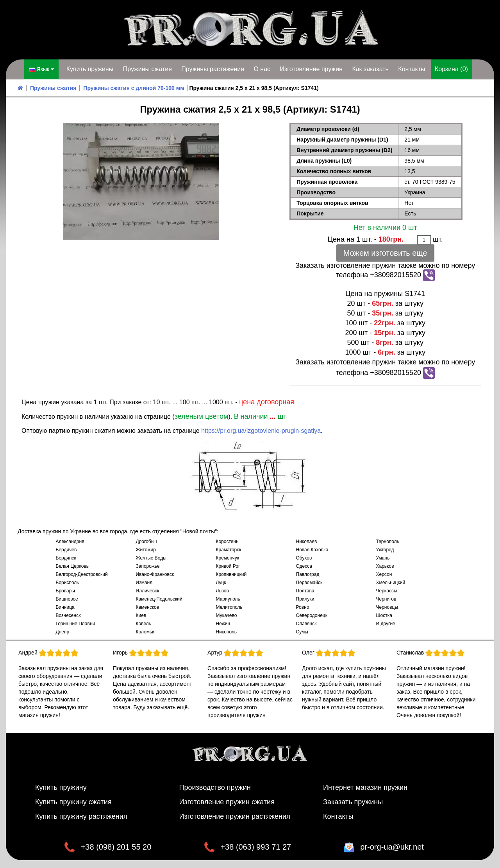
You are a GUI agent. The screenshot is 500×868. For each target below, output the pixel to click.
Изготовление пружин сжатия (227, 802)
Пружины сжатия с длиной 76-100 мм (134, 88)
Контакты (412, 69)
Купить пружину (61, 787)
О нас (262, 69)
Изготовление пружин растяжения (235, 816)
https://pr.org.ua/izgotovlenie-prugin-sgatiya (261, 431)
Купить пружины (90, 69)
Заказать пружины (353, 802)
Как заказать (370, 69)
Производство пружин (215, 787)
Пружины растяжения (213, 69)
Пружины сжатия (147, 69)
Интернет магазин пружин (365, 787)
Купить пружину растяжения (81, 816)
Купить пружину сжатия (73, 802)
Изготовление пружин (311, 69)
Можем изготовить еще (385, 253)
